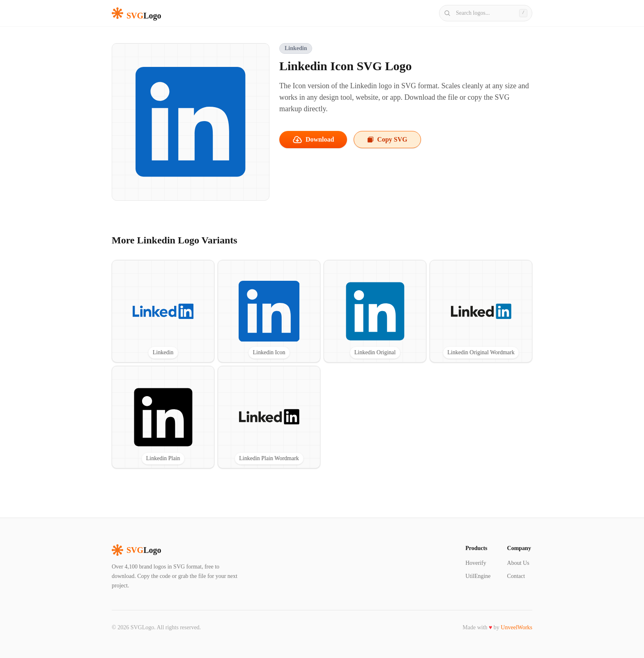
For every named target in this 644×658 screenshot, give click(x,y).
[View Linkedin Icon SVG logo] (269, 311)
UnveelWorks (516, 627)
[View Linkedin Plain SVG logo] (163, 417)
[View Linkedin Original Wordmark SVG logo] (481, 311)
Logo (136, 550)
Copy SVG (387, 139)
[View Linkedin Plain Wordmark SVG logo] (269, 417)
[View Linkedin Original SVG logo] (375, 311)
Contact (516, 576)
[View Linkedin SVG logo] (163, 311)
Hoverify (476, 563)
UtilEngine (478, 576)
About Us (518, 563)
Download (313, 140)
